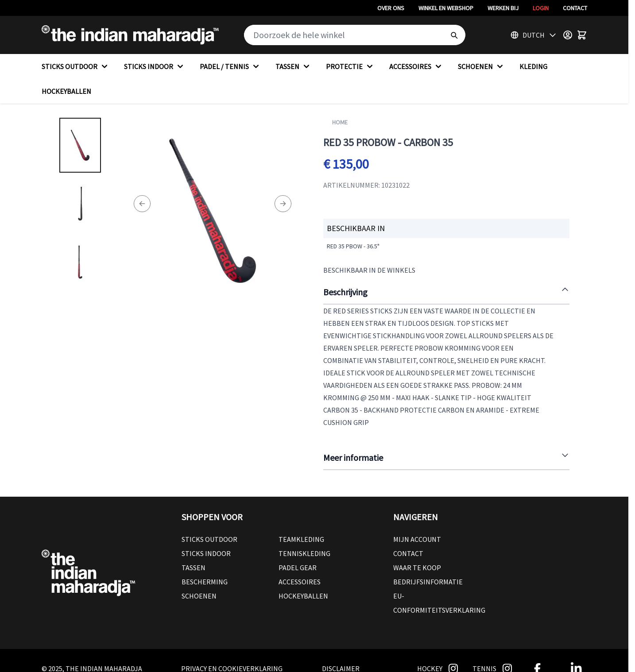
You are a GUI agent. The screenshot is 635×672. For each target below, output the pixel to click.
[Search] (454, 35)
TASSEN (294, 66)
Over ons (391, 8)
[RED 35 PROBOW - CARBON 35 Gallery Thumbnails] (80, 204)
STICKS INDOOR (155, 66)
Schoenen (199, 596)
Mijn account (417, 539)
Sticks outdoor (209, 539)
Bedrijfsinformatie (428, 582)
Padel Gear (298, 568)
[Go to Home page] (130, 35)
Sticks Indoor (206, 553)
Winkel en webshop (446, 8)
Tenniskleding (304, 553)
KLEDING (533, 66)
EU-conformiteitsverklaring (439, 603)
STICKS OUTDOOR (76, 66)
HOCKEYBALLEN (66, 91)
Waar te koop (417, 568)
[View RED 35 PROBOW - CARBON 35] (80, 145)
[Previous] (142, 204)
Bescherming (205, 582)
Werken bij (503, 8)
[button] (279, 517)
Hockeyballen (303, 596)
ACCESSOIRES (416, 66)
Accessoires (300, 582)
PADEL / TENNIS (230, 66)
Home (340, 122)
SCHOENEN (482, 66)
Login (541, 8)
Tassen (194, 568)
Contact (575, 8)
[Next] (283, 204)
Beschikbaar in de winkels (369, 270)
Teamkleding (301, 539)
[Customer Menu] (568, 35)
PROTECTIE (350, 66)
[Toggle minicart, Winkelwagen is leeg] (582, 35)
